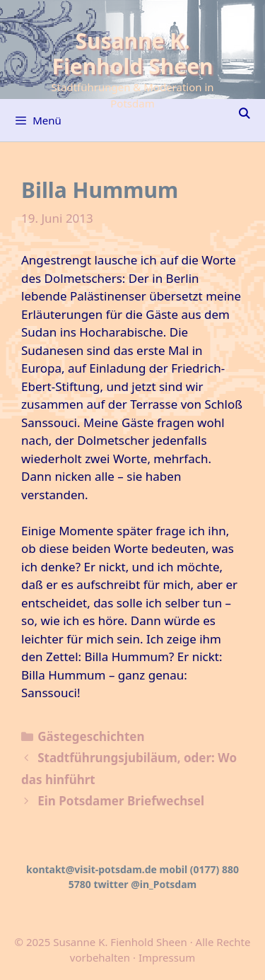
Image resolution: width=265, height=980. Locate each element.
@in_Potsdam (164, 884)
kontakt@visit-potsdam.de (92, 869)
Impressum (167, 957)
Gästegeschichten (91, 736)
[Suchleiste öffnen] (244, 113)
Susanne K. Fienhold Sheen (132, 53)
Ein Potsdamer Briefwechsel (121, 801)
